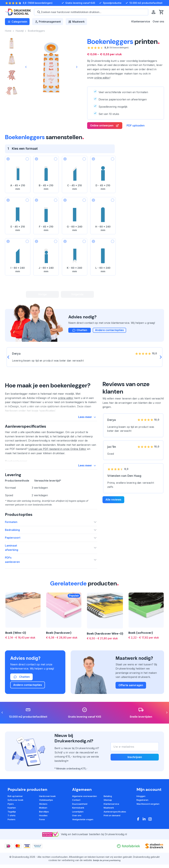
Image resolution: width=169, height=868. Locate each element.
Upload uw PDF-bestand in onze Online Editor (57, 452)
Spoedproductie (110, 3)
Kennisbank (78, 815)
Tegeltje (12, 819)
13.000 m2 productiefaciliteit (144, 3)
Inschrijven (135, 765)
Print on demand (112, 823)
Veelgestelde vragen (83, 827)
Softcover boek (15, 807)
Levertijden (78, 819)
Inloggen (141, 804)
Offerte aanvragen (131, 693)
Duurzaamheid (80, 811)
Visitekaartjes (46, 807)
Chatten (21, 685)
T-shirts (12, 823)
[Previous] (26, 67)
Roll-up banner (15, 804)
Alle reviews (113, 502)
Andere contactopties (109, 332)
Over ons (158, 21)
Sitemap (108, 807)
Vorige (42, 295)
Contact (76, 807)
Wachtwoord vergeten (148, 811)
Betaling (108, 804)
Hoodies (43, 823)
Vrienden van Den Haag (124, 478)
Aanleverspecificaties (115, 819)
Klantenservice (141, 21)
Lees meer (88, 419)
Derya (112, 422)
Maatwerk (109, 815)
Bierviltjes (44, 819)
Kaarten (12, 815)
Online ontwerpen (105, 126)
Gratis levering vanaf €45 (78, 3)
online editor (102, 78)
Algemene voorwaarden (84, 804)
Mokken (43, 815)
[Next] (77, 67)
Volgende (77, 295)
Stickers (43, 811)
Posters (11, 827)
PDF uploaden (136, 126)
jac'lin (112, 449)
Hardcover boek (47, 804)
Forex (42, 827)
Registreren (142, 807)
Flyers (11, 811)
